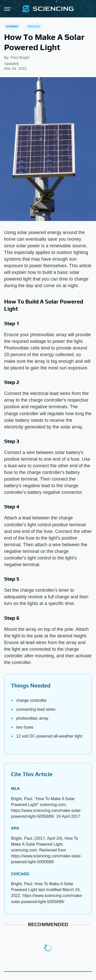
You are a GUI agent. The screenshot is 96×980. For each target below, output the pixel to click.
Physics (34, 26)
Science (12, 26)
